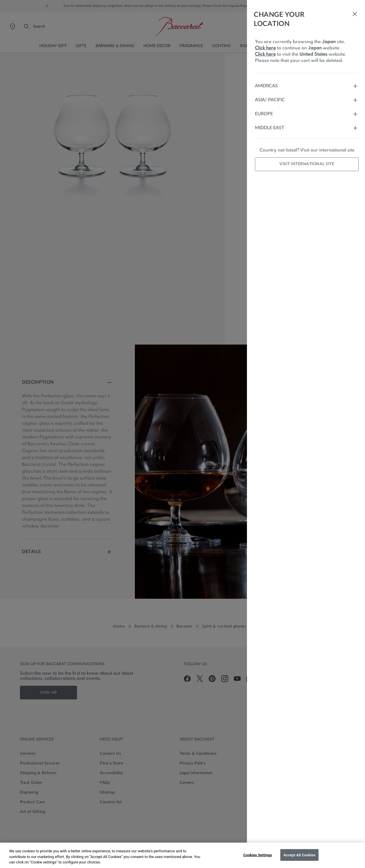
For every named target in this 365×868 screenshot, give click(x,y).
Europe (307, 114)
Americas (307, 86)
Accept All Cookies (299, 855)
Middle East (307, 128)
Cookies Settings (258, 855)
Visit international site (307, 164)
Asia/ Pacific (307, 100)
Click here (265, 48)
